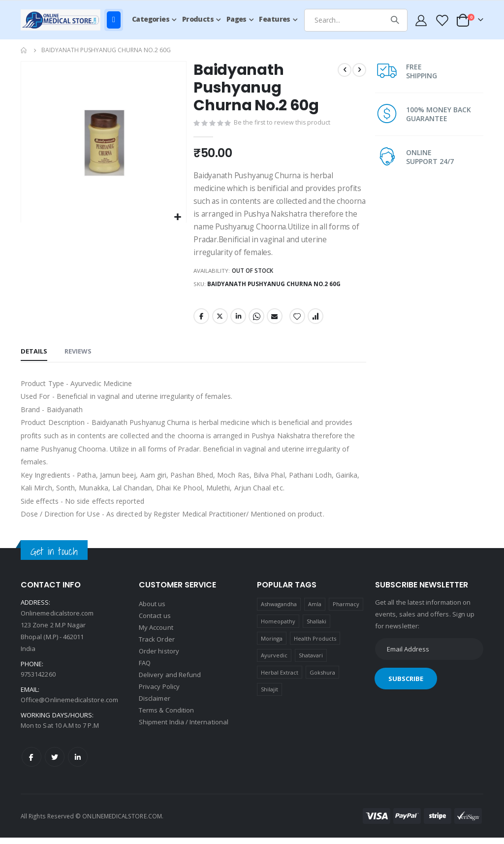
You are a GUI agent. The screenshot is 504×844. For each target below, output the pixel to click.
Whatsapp (256, 323)
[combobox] (356, 20)
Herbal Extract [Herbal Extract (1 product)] (280, 679)
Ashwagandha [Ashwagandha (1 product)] (279, 611)
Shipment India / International (184, 729)
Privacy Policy (159, 693)
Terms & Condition (166, 717)
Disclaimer (155, 705)
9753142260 (38, 681)
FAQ (145, 670)
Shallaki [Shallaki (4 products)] (317, 628)
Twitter (219, 323)
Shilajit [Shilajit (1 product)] (270, 696)
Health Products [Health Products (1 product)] (315, 645)
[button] (177, 217)
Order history (159, 658)
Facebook (201, 323)
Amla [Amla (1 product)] (315, 611)
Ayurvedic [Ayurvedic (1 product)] (274, 662)
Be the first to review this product (283, 124)
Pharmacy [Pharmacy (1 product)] (346, 611)
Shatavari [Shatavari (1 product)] (311, 662)
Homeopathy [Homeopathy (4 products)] (278, 628)
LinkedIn (238, 323)
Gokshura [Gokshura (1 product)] (323, 679)
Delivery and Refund (170, 682)
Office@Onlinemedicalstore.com (69, 706)
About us (152, 611)
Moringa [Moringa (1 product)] (272, 645)
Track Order (157, 646)
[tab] (34, 358)
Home (24, 50)
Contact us (155, 622)
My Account (156, 634)
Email (274, 323)
